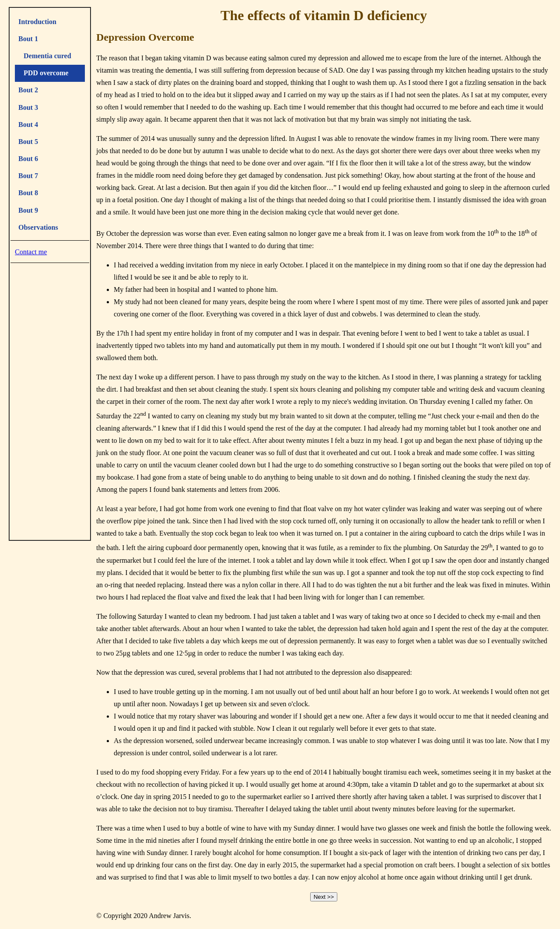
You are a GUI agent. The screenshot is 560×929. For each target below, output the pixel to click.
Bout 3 (28, 107)
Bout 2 (28, 90)
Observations (38, 227)
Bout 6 (28, 159)
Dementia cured (45, 56)
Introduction (37, 22)
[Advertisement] (50, 400)
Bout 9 (28, 210)
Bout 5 (28, 142)
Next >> (324, 897)
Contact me (31, 252)
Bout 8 (28, 193)
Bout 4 (28, 124)
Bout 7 (28, 176)
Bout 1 (28, 39)
